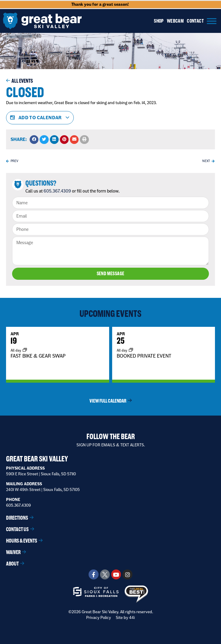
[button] (34, 140)
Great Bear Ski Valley (37, 459)
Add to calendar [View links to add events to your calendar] (40, 118)
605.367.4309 (57, 191)
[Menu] (212, 21)
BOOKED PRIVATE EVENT (144, 355)
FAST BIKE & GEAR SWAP (38, 355)
